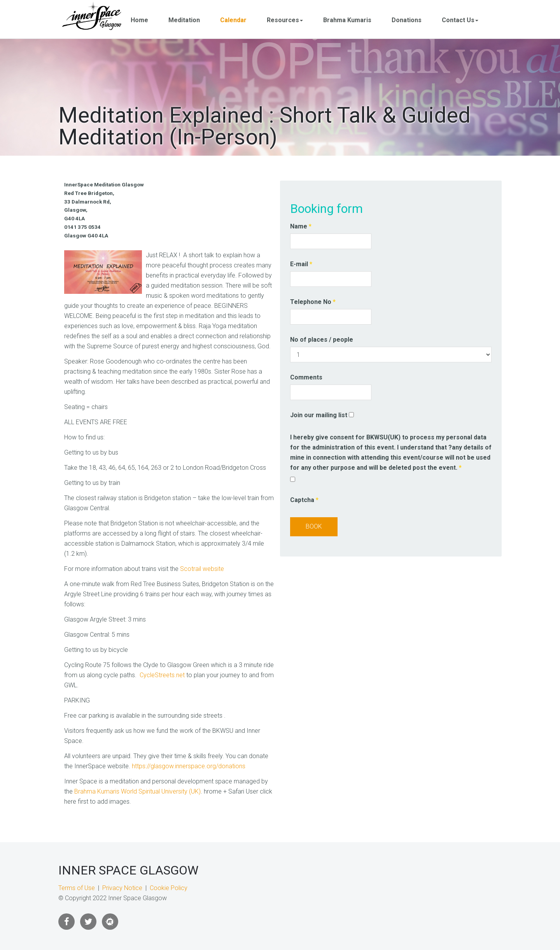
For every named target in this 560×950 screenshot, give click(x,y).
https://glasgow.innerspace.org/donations (189, 766)
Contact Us (460, 20)
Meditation (184, 20)
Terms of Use (77, 888)
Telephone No (313, 302)
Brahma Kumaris (347, 20)
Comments (306, 377)
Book (314, 526)
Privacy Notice (122, 888)
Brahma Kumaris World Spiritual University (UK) (137, 791)
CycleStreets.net (162, 675)
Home (139, 20)
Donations (407, 20)
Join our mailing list (319, 415)
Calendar (233, 20)
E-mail (301, 264)
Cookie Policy (169, 888)
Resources (285, 20)
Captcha (304, 500)
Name (301, 226)
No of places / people (322, 340)
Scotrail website (202, 569)
